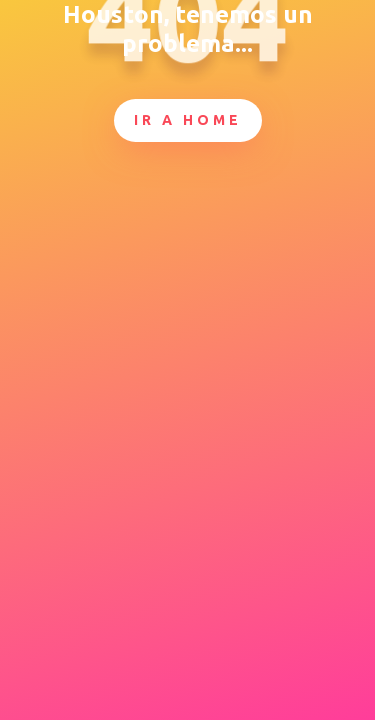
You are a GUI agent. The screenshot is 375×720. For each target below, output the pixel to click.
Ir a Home (188, 120)
